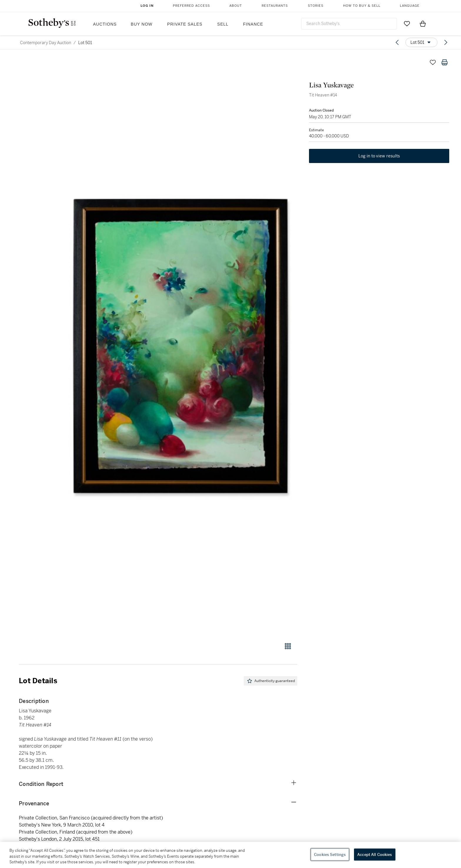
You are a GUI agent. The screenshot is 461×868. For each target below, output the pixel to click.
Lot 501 (85, 43)
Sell (223, 24)
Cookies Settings (330, 854)
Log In (147, 6)
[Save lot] (433, 62)
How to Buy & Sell (362, 6)
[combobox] (349, 24)
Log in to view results (379, 156)
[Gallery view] (288, 646)
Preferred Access (191, 6)
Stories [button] (316, 6)
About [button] (236, 6)
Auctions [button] (105, 24)
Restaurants (275, 6)
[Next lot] (446, 42)
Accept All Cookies (375, 854)
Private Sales (185, 24)
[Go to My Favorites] (407, 24)
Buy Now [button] (142, 24)
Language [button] (410, 6)
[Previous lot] (397, 42)
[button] (181, 346)
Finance (253, 24)
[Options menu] (421, 42)
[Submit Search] (390, 24)
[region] (230, 855)
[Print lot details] (445, 62)
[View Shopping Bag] (423, 24)
